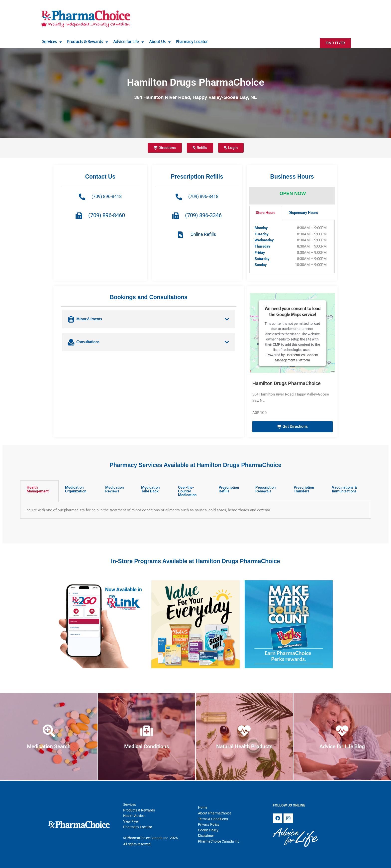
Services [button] (52, 42)
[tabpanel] (292, 247)
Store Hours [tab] (266, 213)
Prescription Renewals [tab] (265, 489)
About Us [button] (160, 42)
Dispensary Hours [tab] (303, 213)
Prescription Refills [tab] (229, 489)
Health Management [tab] (38, 489)
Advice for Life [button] (129, 42)
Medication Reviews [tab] (114, 489)
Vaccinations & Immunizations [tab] (344, 489)
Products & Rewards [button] (88, 42)
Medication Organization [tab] (76, 489)
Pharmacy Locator (192, 42)
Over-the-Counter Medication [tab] (187, 491)
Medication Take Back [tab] (150, 489)
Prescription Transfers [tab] (304, 489)
